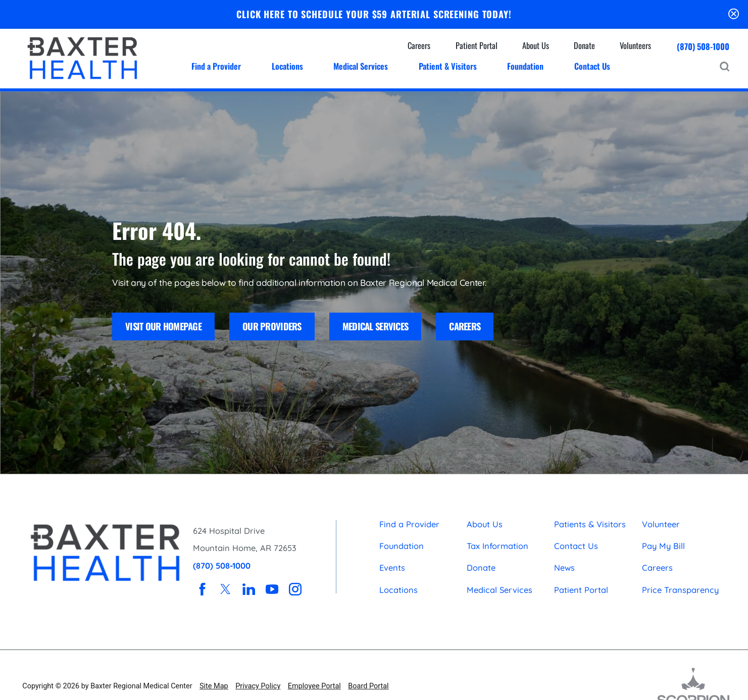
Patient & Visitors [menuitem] (448, 66)
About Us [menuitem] (536, 45)
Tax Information (497, 546)
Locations (398, 590)
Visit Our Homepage (163, 326)
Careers (465, 326)
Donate (481, 568)
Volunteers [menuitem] (635, 45)
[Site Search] (725, 66)
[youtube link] (272, 589)
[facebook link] (202, 589)
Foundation (402, 546)
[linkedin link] (249, 589)
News (564, 568)
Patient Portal (581, 590)
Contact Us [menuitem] (592, 66)
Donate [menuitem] (584, 45)
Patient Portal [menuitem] (477, 45)
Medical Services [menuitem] (361, 66)
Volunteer (661, 524)
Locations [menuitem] (287, 66)
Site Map (214, 686)
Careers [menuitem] (419, 45)
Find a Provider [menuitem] (216, 66)
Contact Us (576, 546)
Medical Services (375, 326)
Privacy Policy (258, 686)
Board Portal (368, 686)
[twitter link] (226, 589)
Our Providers (272, 326)
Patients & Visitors (590, 524)
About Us (485, 524)
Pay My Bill (663, 546)
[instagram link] (295, 589)
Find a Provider (409, 524)
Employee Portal (314, 686)
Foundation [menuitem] (525, 66)
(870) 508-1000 (703, 46)
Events (392, 568)
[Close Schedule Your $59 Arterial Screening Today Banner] (734, 14)
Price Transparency (680, 590)
